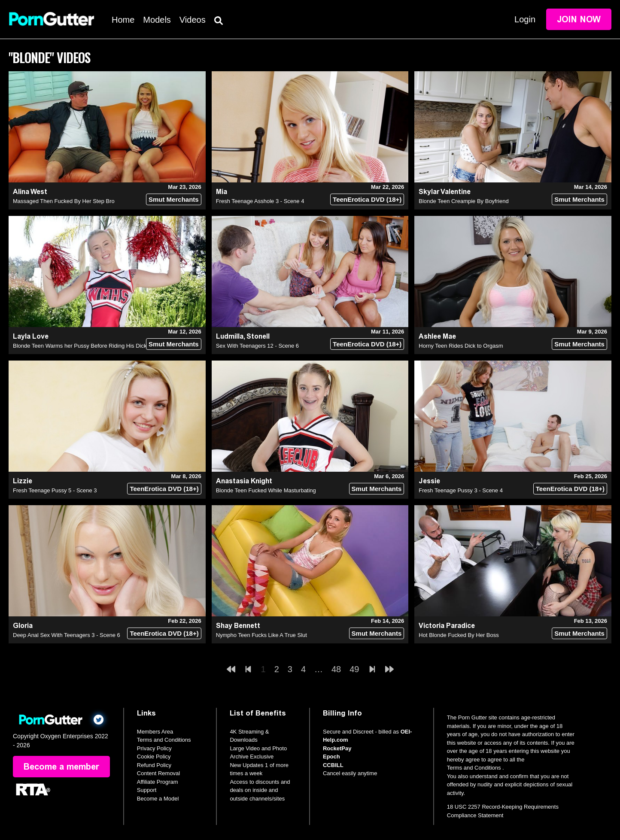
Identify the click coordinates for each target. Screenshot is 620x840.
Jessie (429, 481)
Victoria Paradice (447, 626)
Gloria (23, 626)
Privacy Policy (154, 748)
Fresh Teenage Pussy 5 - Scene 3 (55, 490)
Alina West (30, 192)
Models (157, 20)
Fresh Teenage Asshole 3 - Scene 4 (260, 201)
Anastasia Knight (244, 481)
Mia (222, 192)
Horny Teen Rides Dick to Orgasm (461, 346)
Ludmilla (230, 336)
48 (336, 669)
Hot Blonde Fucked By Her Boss (459, 635)
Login (525, 19)
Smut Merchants (174, 199)
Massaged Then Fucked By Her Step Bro (64, 201)
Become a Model (158, 799)
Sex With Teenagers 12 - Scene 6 (257, 346)
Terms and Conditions (164, 740)
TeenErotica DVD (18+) (367, 199)
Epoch (331, 757)
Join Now (579, 19)
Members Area (155, 732)
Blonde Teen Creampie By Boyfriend (463, 201)
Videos (193, 20)
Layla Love (31, 336)
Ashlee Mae (437, 336)
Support (147, 790)
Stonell (258, 336)
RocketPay (337, 748)
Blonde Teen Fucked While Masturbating (266, 490)
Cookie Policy (154, 757)
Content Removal (158, 773)
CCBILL (333, 765)
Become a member (61, 767)
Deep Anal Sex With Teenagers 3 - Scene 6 (67, 635)
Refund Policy (154, 765)
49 (354, 669)
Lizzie (23, 481)
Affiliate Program (158, 782)
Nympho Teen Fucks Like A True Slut (261, 635)
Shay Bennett (238, 626)
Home (123, 20)
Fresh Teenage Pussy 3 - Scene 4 (461, 490)
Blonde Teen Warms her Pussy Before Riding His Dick (80, 346)
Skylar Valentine (445, 192)
